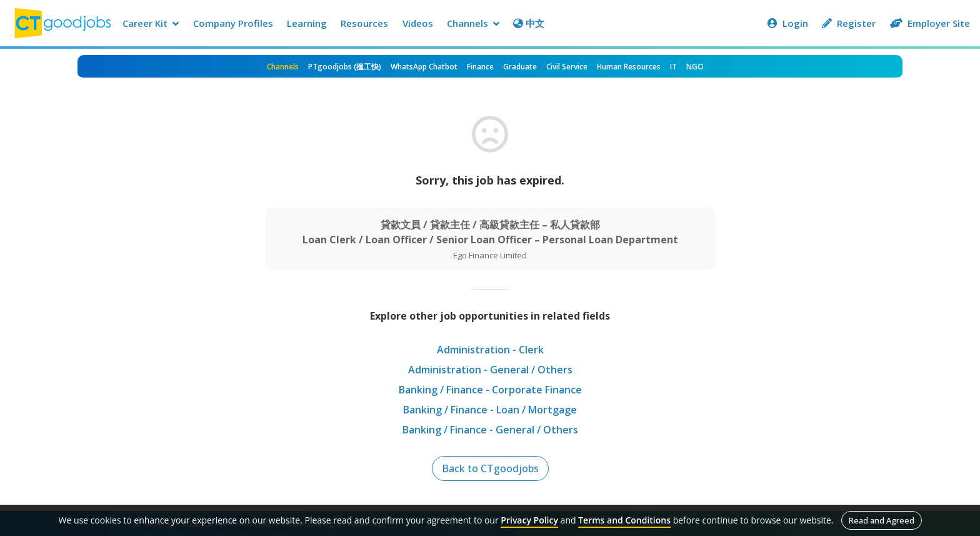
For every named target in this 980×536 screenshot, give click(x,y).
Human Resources (629, 67)
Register (849, 23)
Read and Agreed (882, 520)
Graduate (520, 67)
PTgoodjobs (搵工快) (345, 67)
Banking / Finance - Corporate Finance (490, 390)
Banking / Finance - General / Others (490, 430)
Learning (307, 23)
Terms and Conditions (624, 520)
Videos (418, 23)
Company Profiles (233, 23)
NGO (695, 67)
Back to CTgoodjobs (490, 468)
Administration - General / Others (490, 370)
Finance (480, 67)
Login (788, 23)
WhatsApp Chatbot (424, 67)
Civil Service (567, 67)
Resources (364, 23)
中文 (529, 23)
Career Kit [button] (151, 23)
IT (673, 67)
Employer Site (930, 23)
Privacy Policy (529, 520)
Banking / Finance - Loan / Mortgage (490, 410)
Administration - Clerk (490, 350)
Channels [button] (473, 23)
